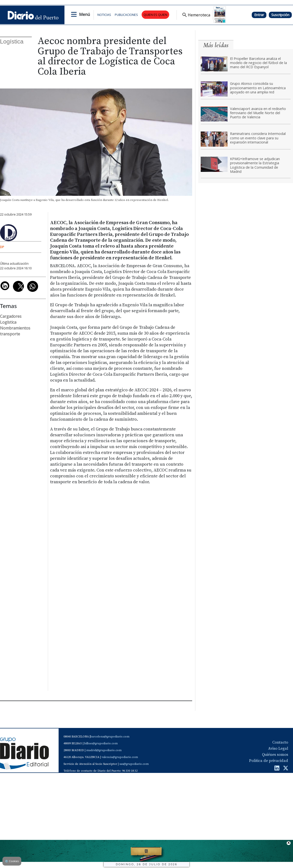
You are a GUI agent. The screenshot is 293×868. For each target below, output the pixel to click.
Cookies (12, 861)
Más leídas (216, 45)
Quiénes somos (275, 755)
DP (2, 247)
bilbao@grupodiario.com (101, 743)
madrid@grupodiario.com (104, 750)
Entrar (259, 15)
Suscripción (280, 15)
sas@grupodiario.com (134, 764)
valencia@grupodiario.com (120, 757)
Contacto (280, 742)
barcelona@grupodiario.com (110, 737)
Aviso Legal (278, 748)
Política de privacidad (269, 761)
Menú (84, 14)
